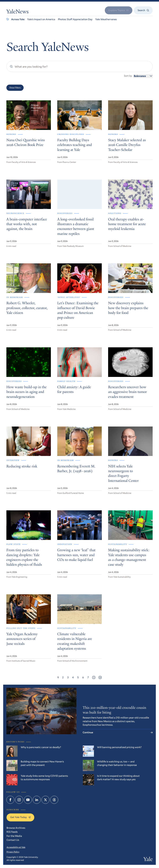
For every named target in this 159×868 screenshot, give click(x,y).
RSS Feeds (12, 832)
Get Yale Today (20, 817)
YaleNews (17, 12)
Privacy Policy (13, 852)
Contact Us (13, 840)
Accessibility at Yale (16, 847)
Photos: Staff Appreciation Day (75, 19)
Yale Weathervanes (106, 19)
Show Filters (15, 88)
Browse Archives (16, 828)
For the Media (14, 836)
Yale (148, 860)
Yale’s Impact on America (41, 19)
